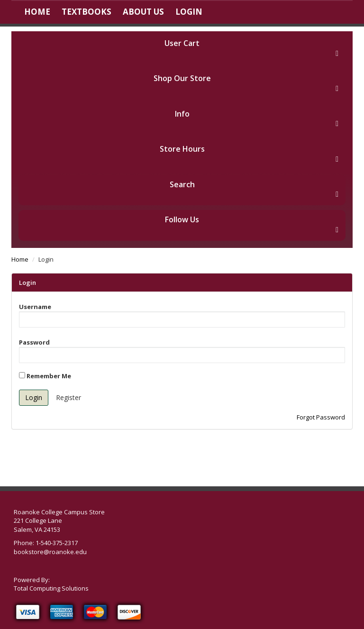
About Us (143, 12)
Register (68, 397)
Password (34, 342)
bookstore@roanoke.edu (50, 552)
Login (189, 12)
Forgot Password (321, 417)
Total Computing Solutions (51, 588)
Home (37, 12)
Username (35, 307)
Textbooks (86, 12)
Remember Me (45, 376)
